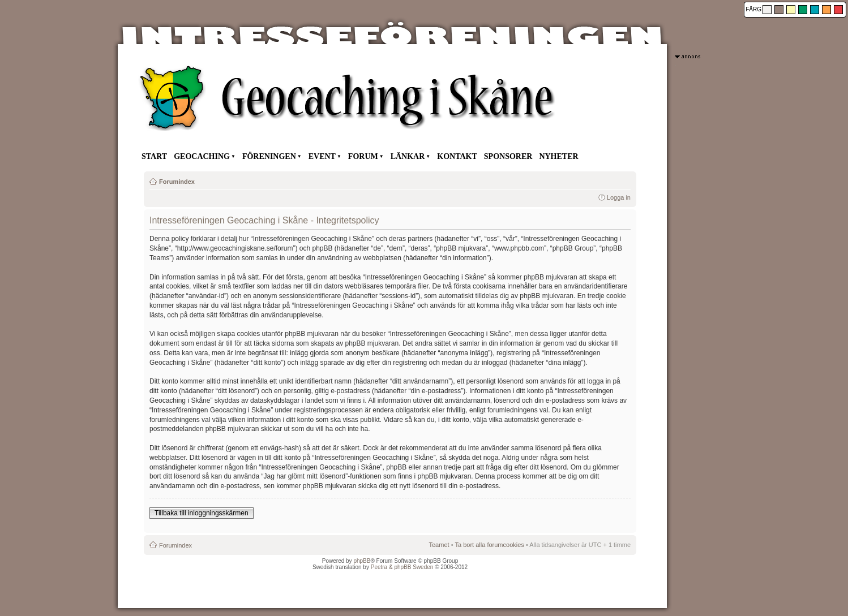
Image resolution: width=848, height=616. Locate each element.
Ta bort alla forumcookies (490, 545)
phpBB (362, 561)
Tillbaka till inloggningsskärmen (202, 513)
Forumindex (177, 182)
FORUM (363, 156)
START (154, 156)
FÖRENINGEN (269, 156)
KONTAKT (457, 156)
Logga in (619, 197)
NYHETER (558, 156)
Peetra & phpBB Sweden (402, 567)
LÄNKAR (408, 156)
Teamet (439, 545)
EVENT (322, 156)
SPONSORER (508, 156)
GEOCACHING (202, 156)
